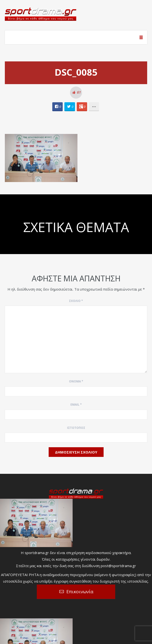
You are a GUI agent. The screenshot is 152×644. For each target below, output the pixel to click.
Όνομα (76, 381)
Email (76, 405)
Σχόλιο (76, 301)
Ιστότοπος (76, 428)
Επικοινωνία (80, 592)
